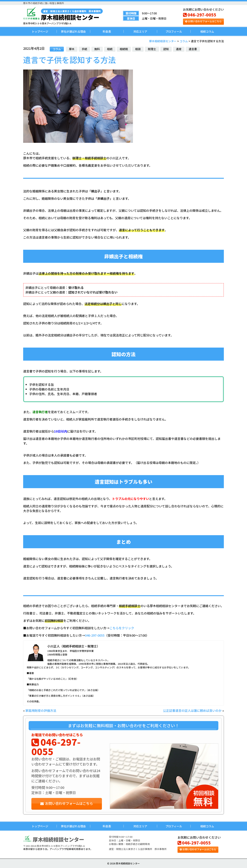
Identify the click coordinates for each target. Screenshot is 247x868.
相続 (110, 49)
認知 (166, 49)
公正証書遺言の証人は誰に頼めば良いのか (192, 710)
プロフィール (174, 31)
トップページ (40, 31)
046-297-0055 (200, 15)
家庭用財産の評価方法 (41, 710)
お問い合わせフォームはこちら (203, 21)
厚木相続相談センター (72, 14)
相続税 (124, 49)
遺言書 (193, 49)
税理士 (152, 49)
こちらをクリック (122, 628)
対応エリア (140, 31)
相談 (138, 49)
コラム (57, 49)
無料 (97, 49)
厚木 (72, 49)
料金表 (107, 31)
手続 (84, 49)
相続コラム (207, 31)
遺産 (179, 49)
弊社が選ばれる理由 (73, 31)
